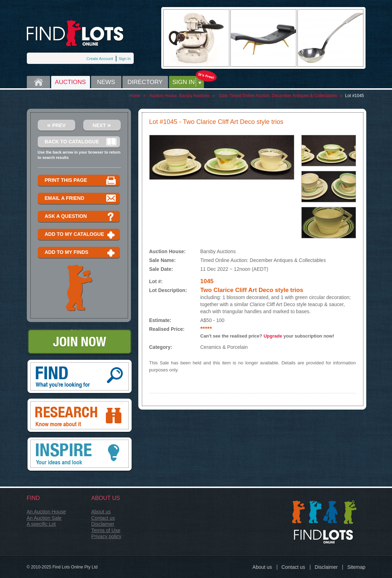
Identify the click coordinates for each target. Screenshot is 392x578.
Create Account (100, 59)
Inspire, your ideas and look (80, 455)
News (106, 82)
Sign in (184, 82)
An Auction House (46, 512)
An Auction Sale (44, 518)
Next (102, 125)
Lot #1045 (354, 96)
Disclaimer (103, 524)
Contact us (103, 518)
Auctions (71, 82)
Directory (145, 82)
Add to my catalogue (81, 235)
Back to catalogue (81, 142)
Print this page (81, 181)
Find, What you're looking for (80, 377)
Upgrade (273, 336)
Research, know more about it (80, 416)
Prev (56, 125)
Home (38, 82)
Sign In (125, 59)
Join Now (80, 342)
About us (101, 512)
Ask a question (81, 217)
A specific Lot (41, 524)
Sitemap (356, 567)
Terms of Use (106, 530)
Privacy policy (107, 536)
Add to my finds (81, 253)
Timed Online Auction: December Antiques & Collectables (283, 96)
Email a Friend (81, 199)
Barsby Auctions (194, 96)
